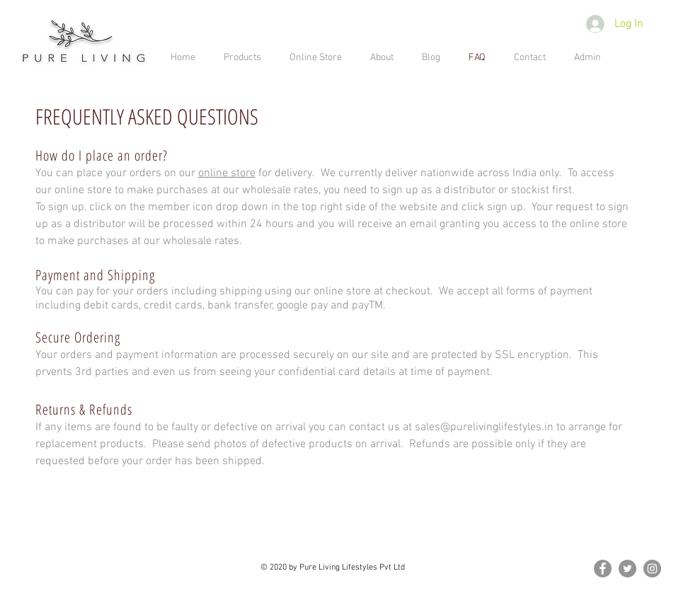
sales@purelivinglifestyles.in (484, 427)
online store (227, 173)
